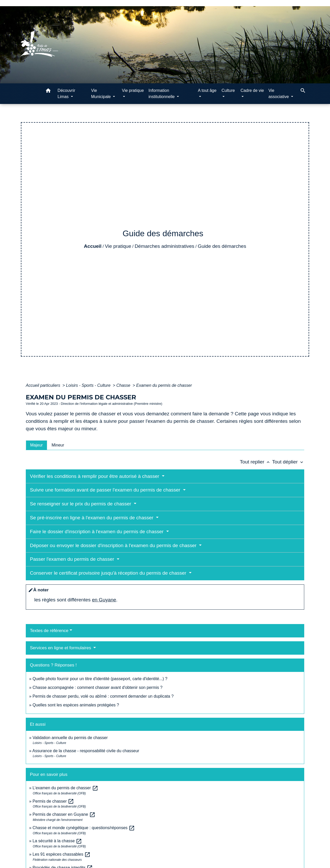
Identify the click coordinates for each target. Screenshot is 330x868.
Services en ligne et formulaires (61, 648)
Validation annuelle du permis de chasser (70, 738)
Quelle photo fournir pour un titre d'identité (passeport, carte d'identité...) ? (100, 679)
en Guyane (104, 600)
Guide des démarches (222, 246)
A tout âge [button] (207, 90)
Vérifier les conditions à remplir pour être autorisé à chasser (95, 476)
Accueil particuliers (44, 385)
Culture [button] (228, 90)
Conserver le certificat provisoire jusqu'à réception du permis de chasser (109, 573)
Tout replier (256, 462)
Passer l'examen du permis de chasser (73, 559)
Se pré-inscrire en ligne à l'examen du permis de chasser (92, 518)
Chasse (124, 385)
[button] (48, 91)
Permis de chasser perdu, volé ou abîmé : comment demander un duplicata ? (103, 696)
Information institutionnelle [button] (162, 94)
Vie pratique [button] (133, 90)
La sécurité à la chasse (57, 841)
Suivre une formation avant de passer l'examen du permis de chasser (106, 490)
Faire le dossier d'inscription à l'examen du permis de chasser (97, 532)
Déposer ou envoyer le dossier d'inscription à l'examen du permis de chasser (114, 545)
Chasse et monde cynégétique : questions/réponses (84, 828)
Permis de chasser (53, 801)
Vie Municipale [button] (101, 94)
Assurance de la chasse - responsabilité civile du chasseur (86, 751)
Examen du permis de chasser (165, 385)
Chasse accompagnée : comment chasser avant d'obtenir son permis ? (97, 687)
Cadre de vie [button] (252, 90)
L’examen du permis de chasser (65, 788)
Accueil (93, 246)
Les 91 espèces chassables (61, 854)
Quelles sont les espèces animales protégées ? (76, 705)
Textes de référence (49, 631)
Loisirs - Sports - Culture (89, 385)
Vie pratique (118, 246)
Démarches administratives (164, 246)
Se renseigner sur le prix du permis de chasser (81, 504)
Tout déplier (288, 462)
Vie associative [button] (279, 94)
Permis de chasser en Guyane (64, 814)
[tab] (36, 445)
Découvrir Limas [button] (66, 94)
